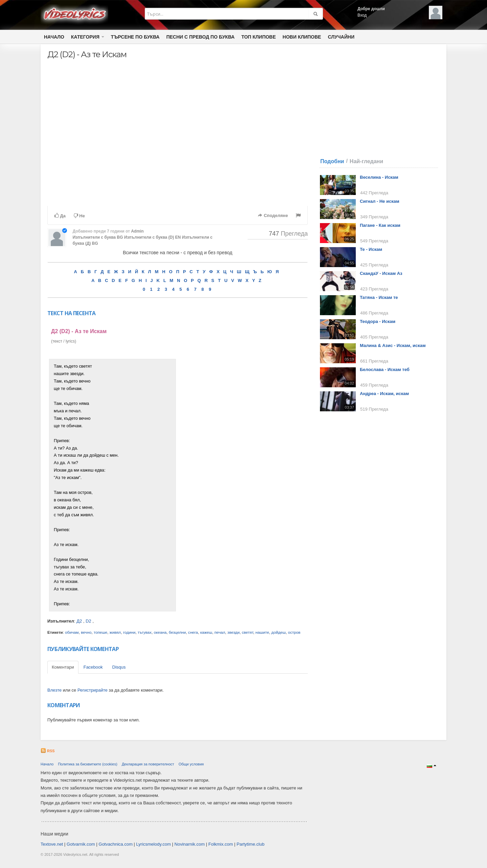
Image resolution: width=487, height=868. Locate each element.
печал (220, 632)
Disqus (119, 667)
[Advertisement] (243, 460)
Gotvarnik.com (81, 844)
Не (79, 216)
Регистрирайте (92, 690)
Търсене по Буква (135, 37)
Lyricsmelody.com (154, 844)
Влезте (54, 690)
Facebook (93, 667)
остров (294, 632)
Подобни (332, 161)
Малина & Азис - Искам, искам (393, 345)
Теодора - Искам (378, 321)
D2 (88, 621)
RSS (48, 751)
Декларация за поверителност (148, 764)
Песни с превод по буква (201, 37)
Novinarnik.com (190, 844)
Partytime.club (251, 844)
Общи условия (191, 764)
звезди (233, 632)
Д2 (79, 621)
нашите (262, 632)
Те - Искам (371, 249)
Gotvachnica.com (116, 844)
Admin (137, 231)
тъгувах (145, 632)
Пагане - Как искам (380, 225)
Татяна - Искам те (379, 297)
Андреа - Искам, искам (384, 394)
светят (248, 632)
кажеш (206, 632)
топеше (100, 632)
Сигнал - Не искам (380, 201)
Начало (54, 37)
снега (193, 632)
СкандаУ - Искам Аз (381, 273)
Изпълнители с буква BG (98, 237)
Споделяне (273, 215)
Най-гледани (366, 161)
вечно (86, 632)
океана (160, 632)
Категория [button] (88, 37)
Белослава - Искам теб (385, 370)
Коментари (63, 667)
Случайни (341, 37)
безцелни (177, 632)
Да (60, 216)
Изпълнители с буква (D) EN (153, 237)
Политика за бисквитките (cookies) (87, 764)
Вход (362, 15)
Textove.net (52, 844)
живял (115, 632)
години (129, 632)
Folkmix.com (221, 844)
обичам (72, 632)
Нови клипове (302, 37)
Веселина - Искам (379, 177)
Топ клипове (259, 37)
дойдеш (279, 632)
